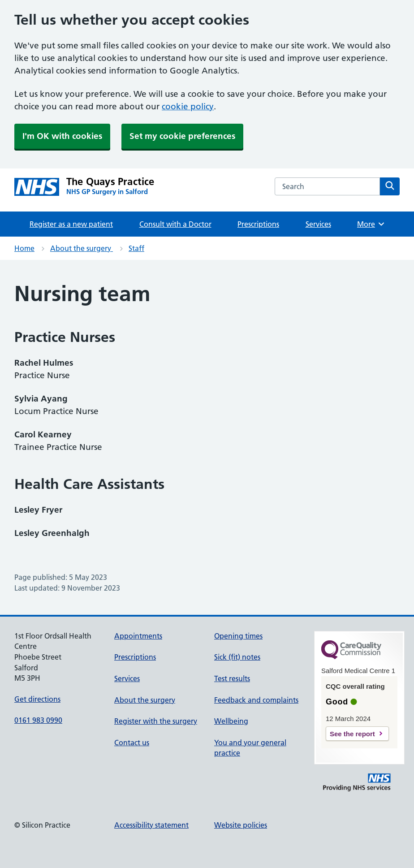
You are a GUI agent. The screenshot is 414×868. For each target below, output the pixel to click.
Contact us (132, 743)
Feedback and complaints (256, 700)
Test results (232, 678)
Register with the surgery (156, 721)
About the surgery (82, 248)
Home (24, 248)
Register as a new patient (71, 224)
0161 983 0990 (38, 720)
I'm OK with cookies (62, 136)
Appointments (138, 636)
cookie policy (188, 106)
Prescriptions (258, 224)
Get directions (37, 699)
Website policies (241, 825)
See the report (352, 734)
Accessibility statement (151, 825)
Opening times (238, 636)
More (371, 224)
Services (318, 224)
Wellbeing (231, 721)
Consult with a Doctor (175, 224)
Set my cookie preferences (182, 136)
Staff (136, 248)
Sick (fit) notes (237, 657)
